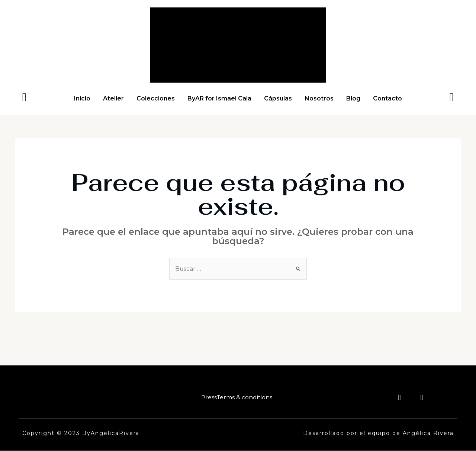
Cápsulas (278, 98)
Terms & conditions (245, 397)
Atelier (113, 98)
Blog (353, 98)
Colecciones (156, 98)
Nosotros (319, 98)
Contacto (387, 98)
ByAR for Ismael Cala (219, 98)
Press (208, 397)
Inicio (82, 98)
